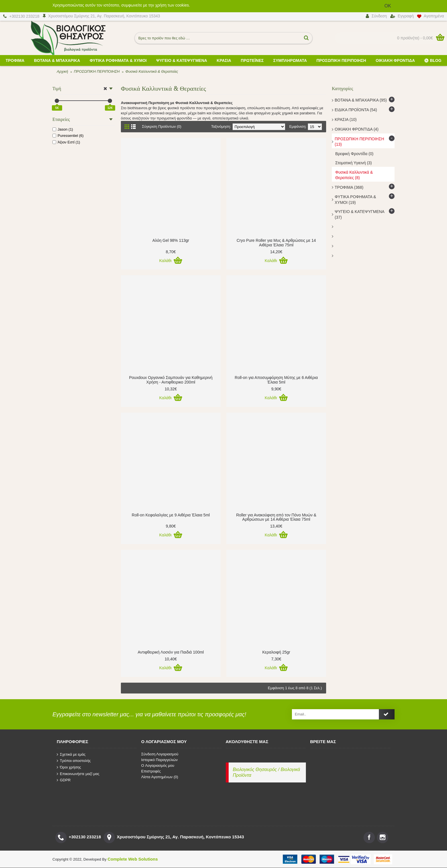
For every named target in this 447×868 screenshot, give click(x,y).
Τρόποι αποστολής (74, 761)
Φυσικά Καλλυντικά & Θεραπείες (152, 71)
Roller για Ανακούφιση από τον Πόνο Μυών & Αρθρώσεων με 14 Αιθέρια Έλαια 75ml (276, 517)
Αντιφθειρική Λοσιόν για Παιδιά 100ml (171, 652)
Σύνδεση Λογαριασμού (160, 754)
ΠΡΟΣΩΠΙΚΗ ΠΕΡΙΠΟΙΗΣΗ (97, 71)
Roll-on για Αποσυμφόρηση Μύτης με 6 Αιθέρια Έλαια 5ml (276, 380)
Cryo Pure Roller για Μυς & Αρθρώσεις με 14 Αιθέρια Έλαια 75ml (276, 243)
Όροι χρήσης (69, 767)
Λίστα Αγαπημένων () (160, 777)
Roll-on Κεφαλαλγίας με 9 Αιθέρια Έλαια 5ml (171, 515)
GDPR (64, 780)
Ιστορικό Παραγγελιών (159, 760)
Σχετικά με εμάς (71, 754)
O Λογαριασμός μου (158, 765)
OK (388, 6)
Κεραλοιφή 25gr (276, 652)
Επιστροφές (151, 771)
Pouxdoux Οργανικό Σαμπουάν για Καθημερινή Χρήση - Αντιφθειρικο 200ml (171, 380)
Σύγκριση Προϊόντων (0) (162, 126)
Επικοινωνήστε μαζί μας (78, 774)
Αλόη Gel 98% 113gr (171, 240)
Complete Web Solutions (133, 859)
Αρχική (62, 71)
